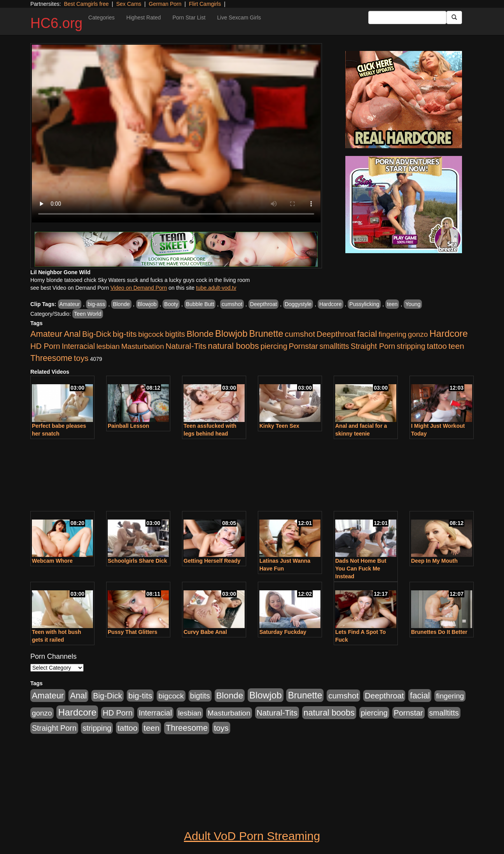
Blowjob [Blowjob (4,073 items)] (231, 333)
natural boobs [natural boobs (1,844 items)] (234, 346)
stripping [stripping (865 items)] (411, 346)
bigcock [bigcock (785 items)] (151, 334)
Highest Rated (144, 17)
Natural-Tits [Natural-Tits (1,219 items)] (186, 346)
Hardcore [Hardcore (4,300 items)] (449, 333)
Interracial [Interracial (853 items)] (78, 346)
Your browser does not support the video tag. (176, 134)
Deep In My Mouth (434, 561)
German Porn (165, 4)
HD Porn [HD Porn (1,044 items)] (45, 346)
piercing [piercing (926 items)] (274, 346)
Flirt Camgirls (205, 4)
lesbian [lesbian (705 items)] (108, 346)
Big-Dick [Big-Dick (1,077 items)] (97, 334)
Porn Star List (189, 17)
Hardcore (331, 304)
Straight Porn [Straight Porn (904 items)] (373, 346)
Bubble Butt (200, 304)
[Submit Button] (454, 17)
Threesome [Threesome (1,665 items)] (51, 358)
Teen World (88, 314)
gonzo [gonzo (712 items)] (418, 334)
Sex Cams (129, 4)
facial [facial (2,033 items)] (367, 334)
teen (392, 304)
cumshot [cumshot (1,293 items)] (300, 334)
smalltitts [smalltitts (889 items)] (334, 346)
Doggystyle (298, 304)
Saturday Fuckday (283, 632)
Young (413, 304)
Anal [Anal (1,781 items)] (72, 334)
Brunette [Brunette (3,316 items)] (266, 334)
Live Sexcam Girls (239, 17)
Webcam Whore (52, 561)
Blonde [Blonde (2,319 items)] (200, 334)
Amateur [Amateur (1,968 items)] (46, 334)
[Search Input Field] (407, 17)
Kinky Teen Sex (279, 426)
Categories (101, 17)
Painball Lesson (129, 426)
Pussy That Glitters (133, 632)
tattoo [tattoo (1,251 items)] (437, 346)
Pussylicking (364, 304)
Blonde (121, 304)
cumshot (232, 304)
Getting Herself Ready (212, 561)
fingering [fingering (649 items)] (392, 334)
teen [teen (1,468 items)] (456, 346)
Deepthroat (263, 304)
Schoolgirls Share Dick (137, 561)
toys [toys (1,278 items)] (81, 358)
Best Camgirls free (86, 4)
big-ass (96, 304)
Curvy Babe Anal (205, 632)
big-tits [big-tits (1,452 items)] (125, 334)
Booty (171, 304)
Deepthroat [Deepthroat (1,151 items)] (336, 334)
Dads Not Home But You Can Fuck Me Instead (361, 569)
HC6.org (56, 23)
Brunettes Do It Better (439, 632)
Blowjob (147, 304)
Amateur (70, 304)
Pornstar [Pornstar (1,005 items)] (303, 346)
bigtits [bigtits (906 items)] (175, 334)
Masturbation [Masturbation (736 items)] (143, 346)
